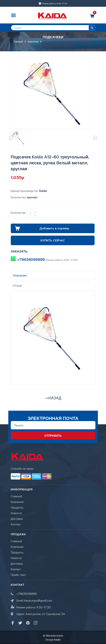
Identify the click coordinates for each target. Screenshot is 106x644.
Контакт (16, 524)
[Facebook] (13, 623)
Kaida (57, 639)
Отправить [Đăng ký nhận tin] (53, 435)
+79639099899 (31, 259)
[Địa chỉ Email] (53, 425)
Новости (16, 513)
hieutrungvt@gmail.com (38, 600)
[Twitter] (20, 623)
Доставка (17, 518)
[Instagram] (35, 623)
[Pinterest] (28, 623)
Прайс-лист (19, 575)
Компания (17, 502)
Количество (18, 212)
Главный (16, 496)
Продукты (17, 507)
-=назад (53, 398)
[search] (53, 28)
